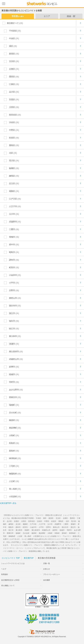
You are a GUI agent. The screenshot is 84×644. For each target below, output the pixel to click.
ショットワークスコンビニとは (13, 563)
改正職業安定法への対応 (10, 580)
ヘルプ (4, 569)
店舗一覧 (47, 563)
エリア (47, 16)
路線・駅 (71, 16)
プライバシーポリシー (52, 574)
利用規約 (5, 574)
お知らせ (47, 569)
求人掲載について (8, 586)
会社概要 (47, 580)
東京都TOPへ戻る (9, 503)
